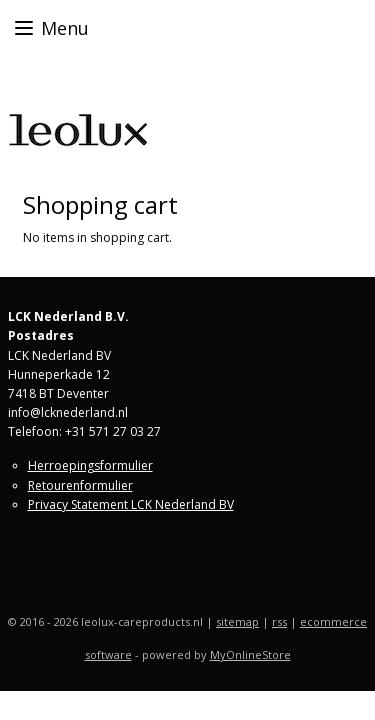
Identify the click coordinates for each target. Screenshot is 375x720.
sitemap (237, 621)
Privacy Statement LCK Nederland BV (131, 504)
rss (279, 621)
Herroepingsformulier (90, 465)
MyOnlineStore (250, 654)
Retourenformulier (80, 485)
